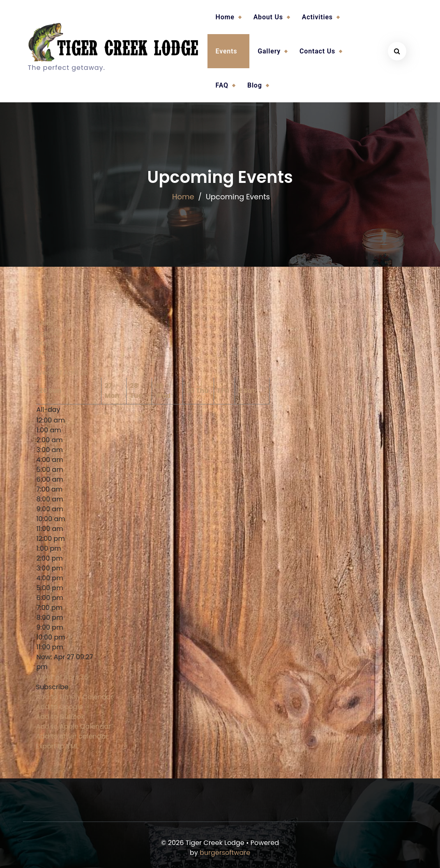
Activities (317, 17)
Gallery (269, 51)
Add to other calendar (72, 736)
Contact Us (317, 51)
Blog (255, 85)
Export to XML (58, 746)
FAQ (222, 85)
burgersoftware (225, 853)
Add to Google (60, 707)
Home (225, 17)
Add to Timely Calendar (75, 697)
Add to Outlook (60, 717)
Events (227, 51)
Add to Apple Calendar (74, 726)
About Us (268, 17)
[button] (52, 687)
